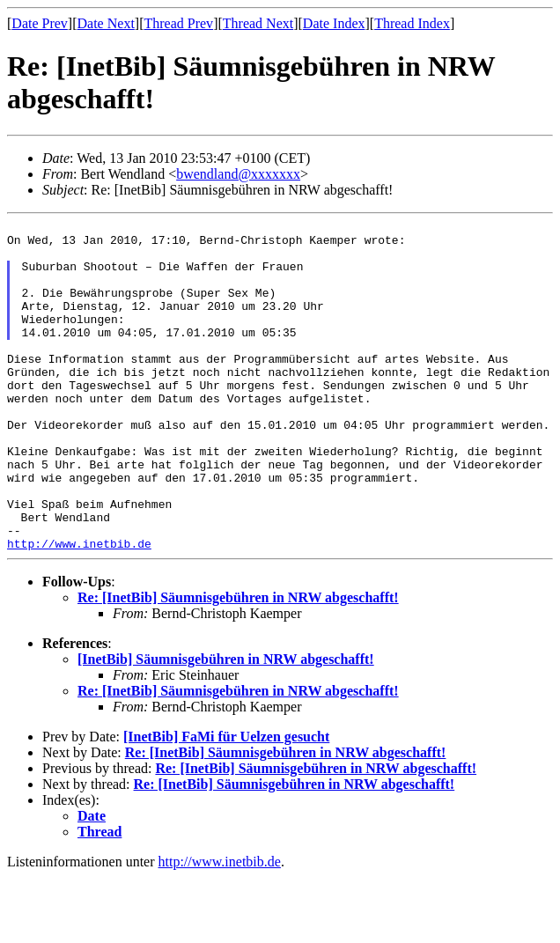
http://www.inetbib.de (79, 609)
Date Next (106, 23)
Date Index (334, 23)
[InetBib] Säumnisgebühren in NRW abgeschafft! (226, 725)
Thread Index (412, 23)
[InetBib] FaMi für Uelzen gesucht (226, 803)
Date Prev (40, 23)
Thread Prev (178, 23)
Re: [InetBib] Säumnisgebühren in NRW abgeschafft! (238, 663)
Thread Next (258, 23)
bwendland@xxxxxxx (238, 174)
